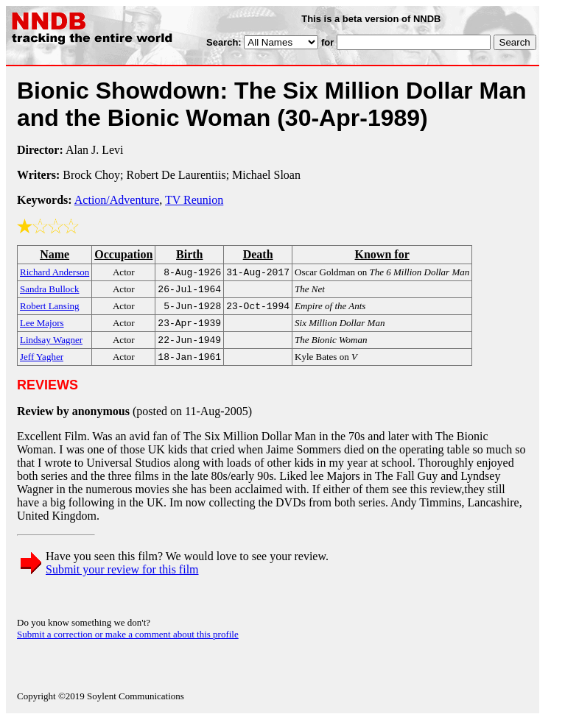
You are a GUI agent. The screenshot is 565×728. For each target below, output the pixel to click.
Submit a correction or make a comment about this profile (128, 643)
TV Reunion (194, 200)
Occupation (123, 254)
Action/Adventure (117, 200)
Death (258, 254)
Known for (382, 254)
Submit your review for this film (122, 578)
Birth (189, 254)
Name (55, 254)
